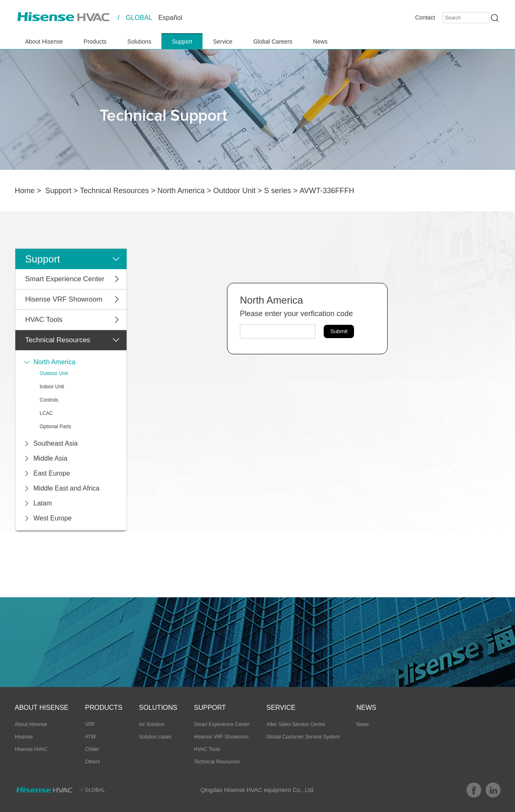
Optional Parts (56, 427)
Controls (49, 400)
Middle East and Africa (67, 488)
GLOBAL (139, 18)
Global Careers (273, 42)
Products (95, 42)
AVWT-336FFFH (327, 191)
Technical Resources (115, 191)
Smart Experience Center (65, 279)
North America (181, 191)
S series (277, 191)
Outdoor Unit (234, 191)
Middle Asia (51, 458)
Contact (425, 17)
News (320, 42)
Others (93, 762)
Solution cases (155, 737)
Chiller (92, 749)
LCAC (46, 413)
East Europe (52, 473)
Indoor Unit (52, 387)
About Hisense (44, 42)
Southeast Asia (56, 443)
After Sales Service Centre (296, 724)
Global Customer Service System (303, 737)
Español (170, 18)
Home (25, 191)
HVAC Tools (44, 320)
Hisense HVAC (31, 749)
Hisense (24, 737)
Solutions (139, 42)
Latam (43, 503)
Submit (339, 331)
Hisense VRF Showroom (64, 299)
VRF (90, 724)
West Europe (53, 518)
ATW (90, 737)
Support (182, 42)
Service (223, 42)
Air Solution (152, 724)
